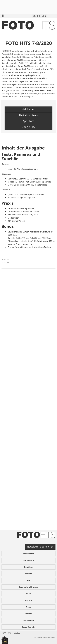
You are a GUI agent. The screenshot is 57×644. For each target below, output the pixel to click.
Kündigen (29, 567)
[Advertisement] (28, 405)
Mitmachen (29, 620)
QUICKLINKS (40, 16)
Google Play (28, 127)
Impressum (29, 560)
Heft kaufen (28, 109)
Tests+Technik (28, 627)
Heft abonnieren (29, 115)
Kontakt (28, 574)
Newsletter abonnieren (40, 547)
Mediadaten (29, 554)
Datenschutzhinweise (28, 587)
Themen (28, 614)
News (28, 607)
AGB (28, 580)
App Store (28, 121)
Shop (29, 594)
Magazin (29, 600)
